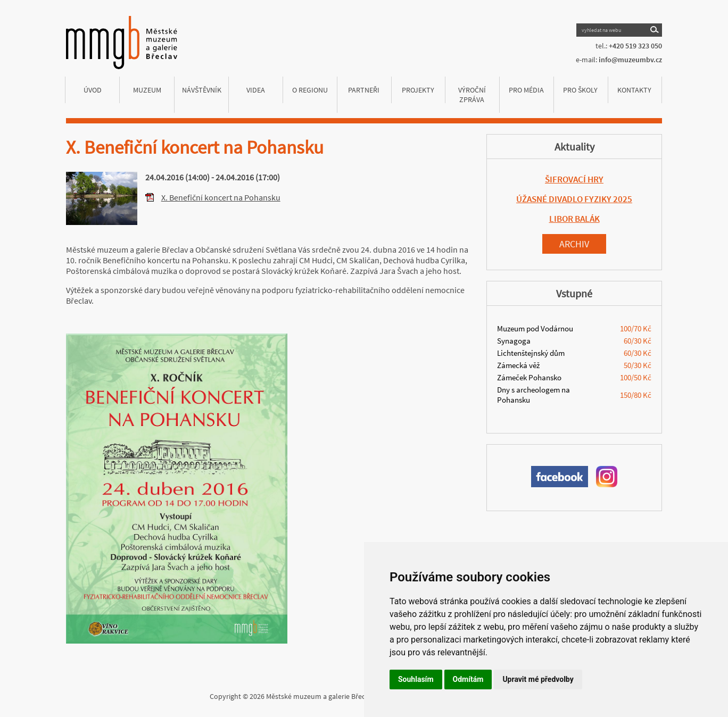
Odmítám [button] (468, 679)
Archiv (574, 244)
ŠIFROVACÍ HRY (574, 179)
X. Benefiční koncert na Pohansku (221, 197)
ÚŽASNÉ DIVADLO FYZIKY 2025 (574, 199)
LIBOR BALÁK (574, 219)
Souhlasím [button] (416, 679)
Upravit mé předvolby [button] (538, 679)
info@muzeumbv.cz (630, 60)
